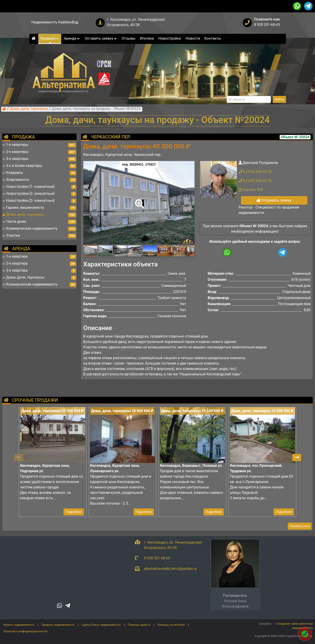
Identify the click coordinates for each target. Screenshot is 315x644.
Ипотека (147, 38)
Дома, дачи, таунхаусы (29, 109)
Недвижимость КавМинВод (55, 22)
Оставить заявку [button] (101, 38)
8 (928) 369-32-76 (255, 172)
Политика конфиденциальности (25, 631)
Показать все (300, 526)
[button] (139, 201)
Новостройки (170, 38)
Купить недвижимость (19, 625)
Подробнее (74, 512)
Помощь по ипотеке (171, 625)
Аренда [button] (72, 38)
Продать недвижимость (58, 625)
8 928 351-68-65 (267, 25)
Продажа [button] (50, 38)
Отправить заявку (274, 200)
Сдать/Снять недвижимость (101, 625)
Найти (279, 99)
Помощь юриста (139, 625)
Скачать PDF (251, 190)
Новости (193, 38)
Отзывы (128, 38)
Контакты (213, 38)
